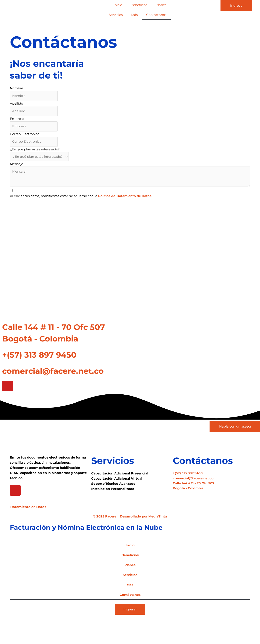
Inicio (118, 5)
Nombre (17, 88)
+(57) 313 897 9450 (45, 357)
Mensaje (17, 165)
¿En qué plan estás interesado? (35, 151)
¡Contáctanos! (30, 206)
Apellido (16, 104)
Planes (161, 5)
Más (134, 15)
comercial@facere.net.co (61, 372)
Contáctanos (156, 15)
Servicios (116, 15)
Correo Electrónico (25, 135)
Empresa (17, 119)
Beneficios (139, 5)
